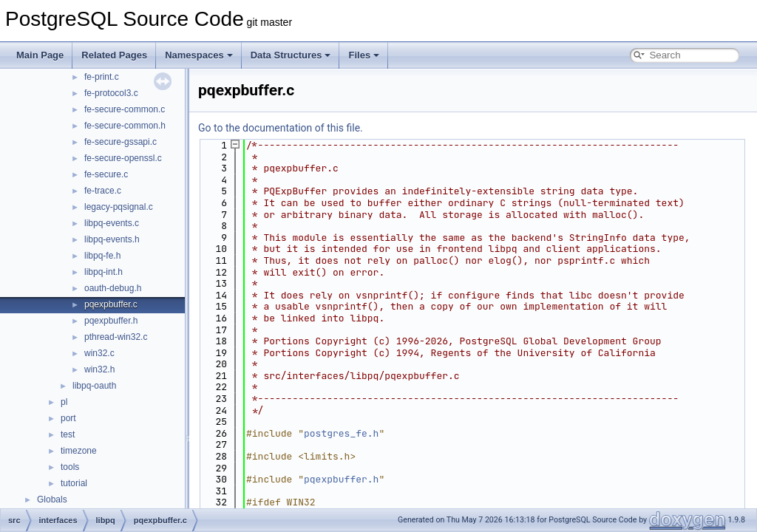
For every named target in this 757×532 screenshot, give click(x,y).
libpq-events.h (112, 239)
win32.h (99, 369)
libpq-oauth (94, 386)
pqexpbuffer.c (111, 304)
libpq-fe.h (102, 256)
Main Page (40, 55)
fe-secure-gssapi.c (120, 142)
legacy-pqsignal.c (119, 207)
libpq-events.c (112, 223)
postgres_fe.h (341, 433)
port (68, 418)
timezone (79, 451)
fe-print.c (102, 77)
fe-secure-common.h (125, 126)
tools (70, 467)
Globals (52, 499)
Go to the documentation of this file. (281, 128)
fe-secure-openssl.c (123, 158)
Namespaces (199, 55)
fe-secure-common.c (125, 109)
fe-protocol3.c (111, 93)
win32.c (99, 353)
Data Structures (291, 55)
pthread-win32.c (116, 337)
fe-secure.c (106, 174)
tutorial (74, 483)
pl (64, 402)
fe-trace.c (103, 191)
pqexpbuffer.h (111, 321)
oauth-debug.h (113, 288)
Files (364, 55)
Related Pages (114, 55)
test (68, 434)
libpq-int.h (103, 272)
